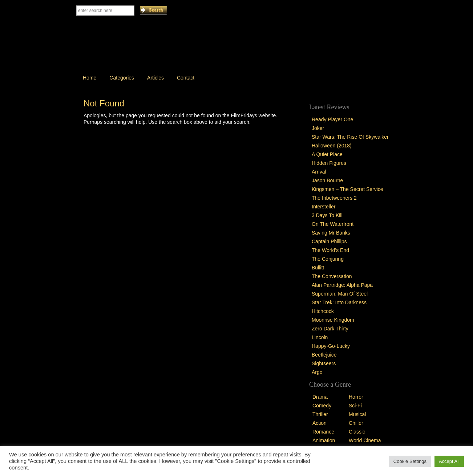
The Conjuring (328, 259)
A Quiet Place (327, 154)
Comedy (322, 406)
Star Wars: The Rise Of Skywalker (350, 137)
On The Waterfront (333, 224)
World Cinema (365, 440)
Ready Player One (332, 119)
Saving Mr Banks (331, 233)
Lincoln (320, 337)
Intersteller (324, 207)
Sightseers (324, 363)
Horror (356, 397)
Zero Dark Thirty (330, 329)
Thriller (320, 414)
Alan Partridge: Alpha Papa (342, 285)
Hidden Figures (329, 163)
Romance (323, 432)
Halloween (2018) (332, 146)
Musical (357, 414)
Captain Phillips (329, 241)
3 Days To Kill (327, 215)
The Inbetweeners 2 (334, 198)
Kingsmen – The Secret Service (347, 189)
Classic (357, 432)
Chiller (356, 423)
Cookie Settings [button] (410, 461)
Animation (324, 440)
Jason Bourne (327, 180)
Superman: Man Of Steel (340, 294)
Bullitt (318, 268)
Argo (317, 372)
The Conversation (332, 276)
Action (320, 423)
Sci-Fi (355, 406)
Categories (122, 78)
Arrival (319, 172)
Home (90, 78)
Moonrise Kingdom (333, 320)
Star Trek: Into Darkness (339, 302)
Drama (320, 397)
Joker (318, 128)
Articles (155, 78)
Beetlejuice (324, 355)
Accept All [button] (449, 461)
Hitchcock (323, 311)
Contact (186, 78)
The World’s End (330, 250)
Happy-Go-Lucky (331, 346)
